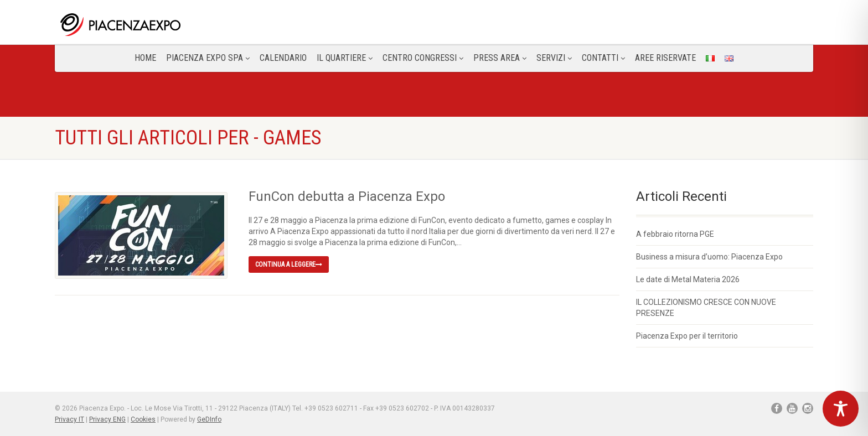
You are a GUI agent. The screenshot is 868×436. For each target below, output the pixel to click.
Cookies (143, 419)
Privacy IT (69, 419)
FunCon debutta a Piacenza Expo (347, 196)
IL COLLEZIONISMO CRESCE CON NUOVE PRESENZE (706, 308)
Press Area (500, 58)
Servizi (554, 58)
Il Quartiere (345, 58)
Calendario (283, 58)
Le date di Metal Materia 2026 (688, 279)
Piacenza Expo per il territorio (687, 336)
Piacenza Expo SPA (208, 58)
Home (145, 58)
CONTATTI (603, 58)
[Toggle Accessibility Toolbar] (841, 409)
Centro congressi (423, 58)
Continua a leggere (289, 264)
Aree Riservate (665, 58)
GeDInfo (209, 419)
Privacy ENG (107, 419)
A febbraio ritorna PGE (675, 234)
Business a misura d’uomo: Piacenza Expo (709, 257)
